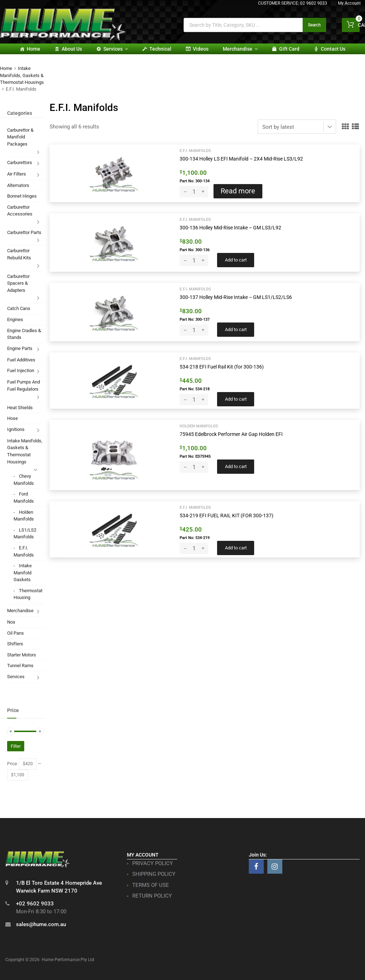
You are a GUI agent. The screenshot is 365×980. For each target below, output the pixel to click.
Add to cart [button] (236, 260)
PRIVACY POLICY (153, 863)
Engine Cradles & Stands (24, 334)
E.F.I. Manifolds (195, 151)
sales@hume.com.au (41, 924)
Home (34, 49)
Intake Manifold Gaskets (23, 573)
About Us (72, 49)
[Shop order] (297, 127)
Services (116, 49)
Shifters (15, 644)
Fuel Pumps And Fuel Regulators (24, 385)
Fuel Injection (21, 370)
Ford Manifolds (24, 497)
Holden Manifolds (199, 426)
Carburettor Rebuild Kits (19, 254)
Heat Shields (20, 408)
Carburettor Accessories (20, 211)
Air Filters (17, 174)
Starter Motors (22, 655)
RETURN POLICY (152, 896)
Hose (12, 418)
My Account (349, 3)
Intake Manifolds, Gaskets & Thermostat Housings (22, 75)
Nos (11, 622)
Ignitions (16, 429)
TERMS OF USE (151, 885)
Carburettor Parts (24, 232)
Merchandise (240, 49)
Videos (201, 49)
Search (314, 25)
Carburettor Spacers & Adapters (18, 283)
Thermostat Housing (28, 594)
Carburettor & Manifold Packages (20, 137)
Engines (15, 319)
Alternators (18, 185)
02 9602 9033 (314, 3)
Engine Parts (20, 348)
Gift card (289, 49)
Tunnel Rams (20, 666)
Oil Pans (16, 633)
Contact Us (333, 49)
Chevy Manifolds (24, 480)
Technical (160, 49)
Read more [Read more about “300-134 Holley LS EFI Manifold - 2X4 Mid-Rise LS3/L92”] (238, 191)
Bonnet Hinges (22, 196)
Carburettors (20, 163)
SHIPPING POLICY (154, 874)
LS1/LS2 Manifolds (25, 534)
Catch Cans (19, 308)
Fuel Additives (21, 360)
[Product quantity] (194, 192)
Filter (16, 746)
